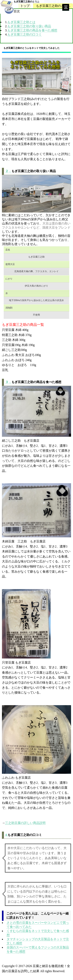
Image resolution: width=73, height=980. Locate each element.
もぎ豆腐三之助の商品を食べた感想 (32, 30)
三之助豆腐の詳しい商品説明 (25, 823)
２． (8, 171)
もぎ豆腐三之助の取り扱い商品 (29, 26)
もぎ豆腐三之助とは (21, 22)
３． (8, 382)
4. (6, 835)
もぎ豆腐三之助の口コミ (25, 34)
